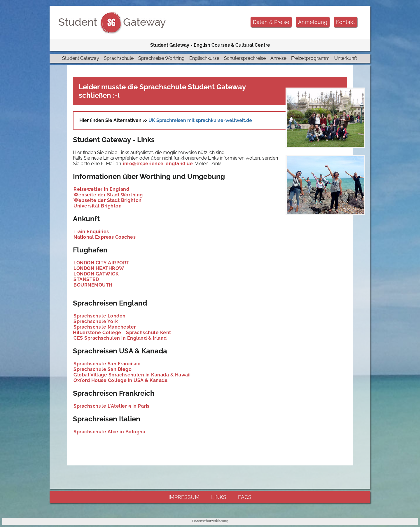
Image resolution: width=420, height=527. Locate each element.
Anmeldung (313, 22)
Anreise (278, 58)
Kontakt (345, 22)
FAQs (245, 497)
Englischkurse (204, 58)
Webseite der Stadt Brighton (108, 200)
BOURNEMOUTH (93, 285)
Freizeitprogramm (310, 58)
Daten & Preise (271, 22)
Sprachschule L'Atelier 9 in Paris (112, 406)
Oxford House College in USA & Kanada (120, 380)
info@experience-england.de (158, 164)
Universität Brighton (98, 206)
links (219, 497)
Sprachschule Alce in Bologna (109, 432)
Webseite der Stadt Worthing (108, 195)
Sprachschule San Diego (103, 369)
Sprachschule (119, 58)
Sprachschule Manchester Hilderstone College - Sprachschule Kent (122, 330)
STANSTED (86, 279)
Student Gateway (81, 58)
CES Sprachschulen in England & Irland (120, 338)
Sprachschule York (96, 321)
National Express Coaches (105, 237)
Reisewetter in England (101, 189)
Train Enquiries (91, 232)
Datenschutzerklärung (210, 521)
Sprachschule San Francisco (107, 364)
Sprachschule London (100, 316)
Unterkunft (346, 58)
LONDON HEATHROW (99, 268)
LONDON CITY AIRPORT (101, 263)
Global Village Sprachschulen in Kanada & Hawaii (132, 375)
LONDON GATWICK (96, 274)
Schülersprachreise (245, 58)
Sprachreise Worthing (161, 58)
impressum (184, 497)
